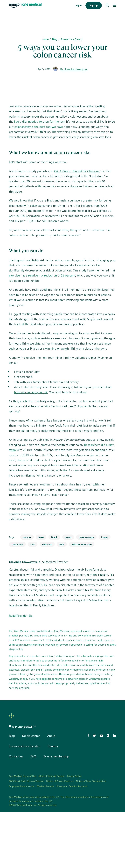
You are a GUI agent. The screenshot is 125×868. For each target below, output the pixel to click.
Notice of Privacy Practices (60, 837)
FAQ (33, 812)
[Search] (107, 5)
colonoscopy (86, 593)
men (41, 593)
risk (33, 600)
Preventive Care (71, 39)
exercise (47, 600)
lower (105, 593)
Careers (53, 802)
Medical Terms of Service (52, 832)
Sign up (94, 5)
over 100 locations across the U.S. (28, 696)
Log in (78, 5)
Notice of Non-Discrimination (91, 837)
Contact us (16, 812)
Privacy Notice (74, 832)
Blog (55, 39)
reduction (17, 600)
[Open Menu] (114, 5)
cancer (27, 593)
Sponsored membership (25, 802)
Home (45, 39)
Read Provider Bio (21, 671)
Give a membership (56, 812)
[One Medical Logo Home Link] (25, 5)
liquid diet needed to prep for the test (39, 177)
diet (62, 600)
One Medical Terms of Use (23, 832)
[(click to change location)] (62, 783)
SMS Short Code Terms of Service (26, 837)
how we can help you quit (31, 448)
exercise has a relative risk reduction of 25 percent (42, 331)
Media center (31, 792)
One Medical (62, 687)
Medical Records (45, 842)
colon (68, 593)
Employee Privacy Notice (22, 842)
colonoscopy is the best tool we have (39, 182)
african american (82, 600)
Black (54, 593)
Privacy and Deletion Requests (72, 842)
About (51, 792)
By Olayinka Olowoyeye (74, 69)
